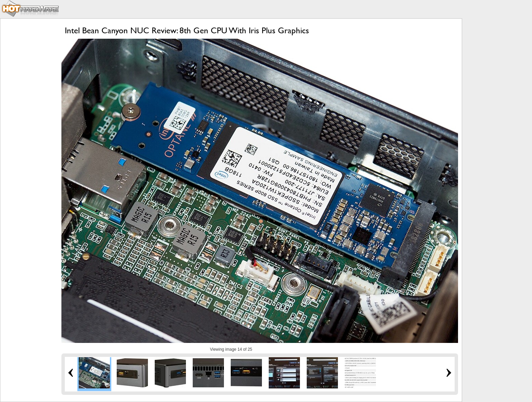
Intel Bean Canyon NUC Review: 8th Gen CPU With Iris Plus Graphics (187, 30)
